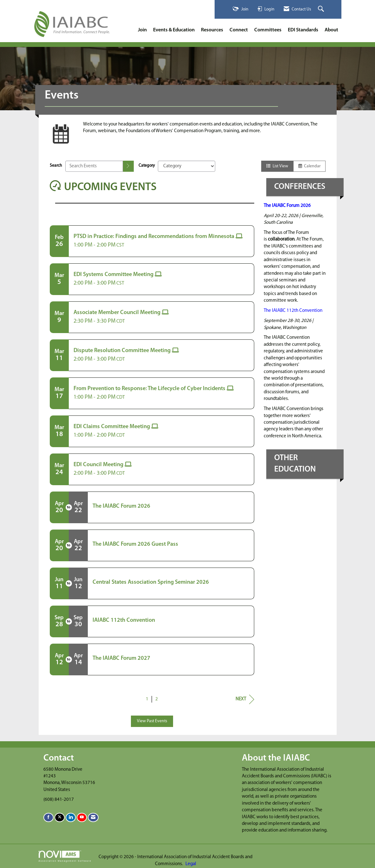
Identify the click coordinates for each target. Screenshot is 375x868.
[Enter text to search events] (94, 166)
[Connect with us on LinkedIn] (71, 817)
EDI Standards (303, 30)
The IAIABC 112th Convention (293, 311)
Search (56, 166)
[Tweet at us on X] (60, 817)
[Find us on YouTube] (82, 817)
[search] (128, 166)
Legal (191, 864)
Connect (239, 30)
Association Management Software (65, 856)
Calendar (309, 166)
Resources (212, 30)
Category (147, 166)
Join (142, 30)
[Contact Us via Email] (93, 817)
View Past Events (152, 721)
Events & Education (174, 30)
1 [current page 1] (147, 699)
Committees (268, 30)
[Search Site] (322, 9)
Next (245, 699)
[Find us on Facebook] (48, 817)
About (331, 30)
